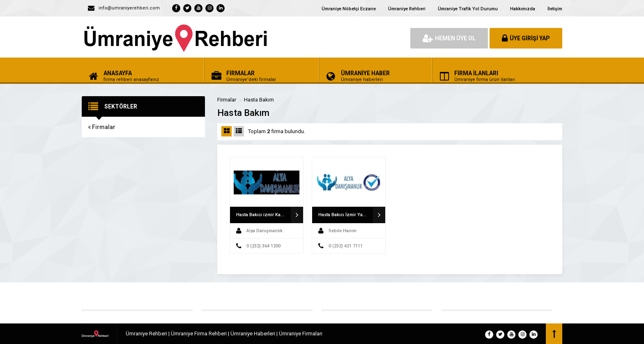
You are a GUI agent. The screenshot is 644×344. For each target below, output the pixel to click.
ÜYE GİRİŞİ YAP (526, 38)
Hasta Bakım (259, 100)
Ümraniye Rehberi (407, 9)
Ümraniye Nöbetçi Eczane (349, 9)
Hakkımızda (523, 9)
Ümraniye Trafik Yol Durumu (468, 9)
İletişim (555, 9)
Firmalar (102, 127)
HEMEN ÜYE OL (449, 38)
